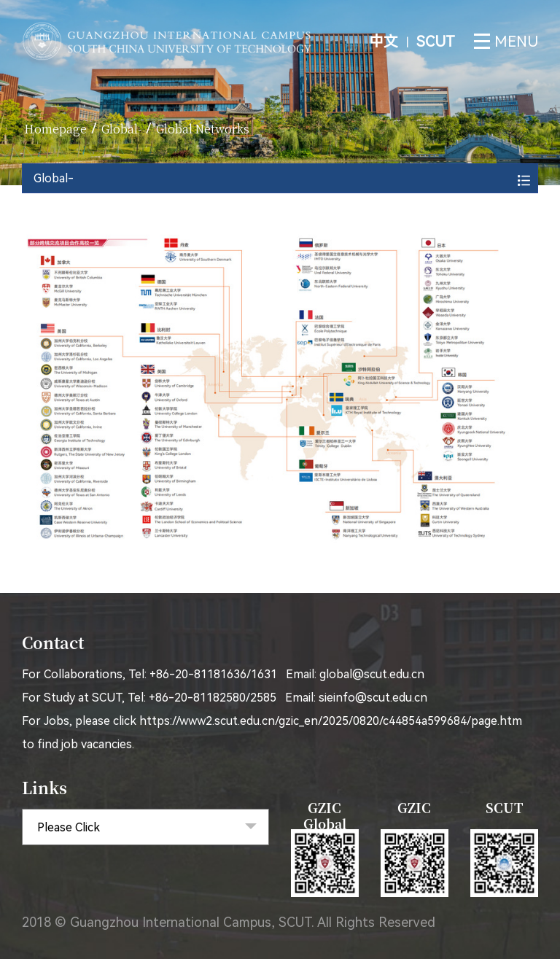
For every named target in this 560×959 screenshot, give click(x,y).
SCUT (436, 42)
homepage (55, 129)
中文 (385, 42)
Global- (121, 129)
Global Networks (203, 129)
